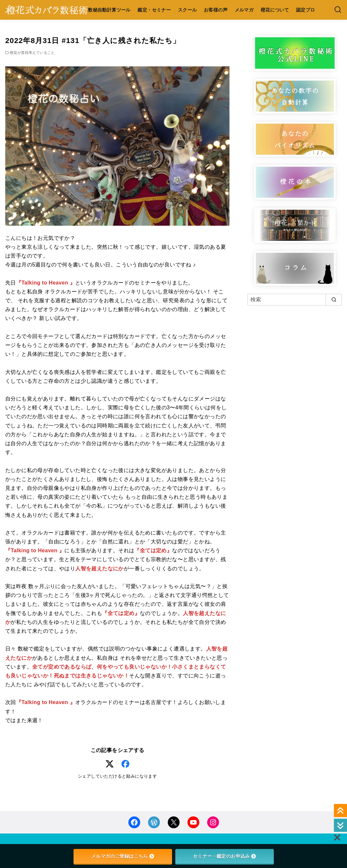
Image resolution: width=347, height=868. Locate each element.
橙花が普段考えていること (32, 53)
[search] (334, 300)
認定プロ (306, 10)
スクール (187, 10)
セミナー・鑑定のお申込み (224, 856)
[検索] (338, 10)
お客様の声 (216, 10)
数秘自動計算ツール (109, 10)
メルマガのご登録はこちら (123, 856)
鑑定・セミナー (154, 10)
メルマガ (244, 10)
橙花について (275, 10)
